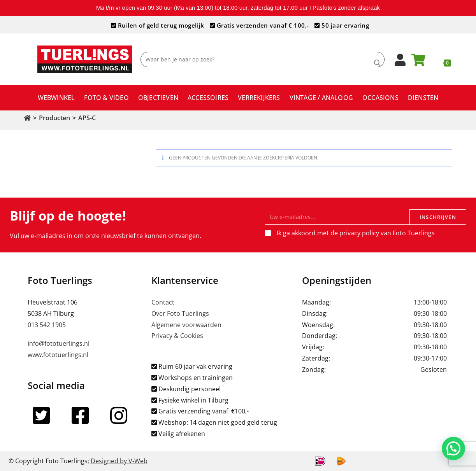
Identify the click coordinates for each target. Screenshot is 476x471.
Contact (163, 302)
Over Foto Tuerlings (180, 313)
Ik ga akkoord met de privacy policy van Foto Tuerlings (356, 233)
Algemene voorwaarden (186, 325)
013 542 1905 (47, 325)
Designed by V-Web (119, 461)
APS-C (87, 118)
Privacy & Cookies (177, 336)
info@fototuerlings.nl (59, 343)
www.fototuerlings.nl (58, 355)
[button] (453, 448)
